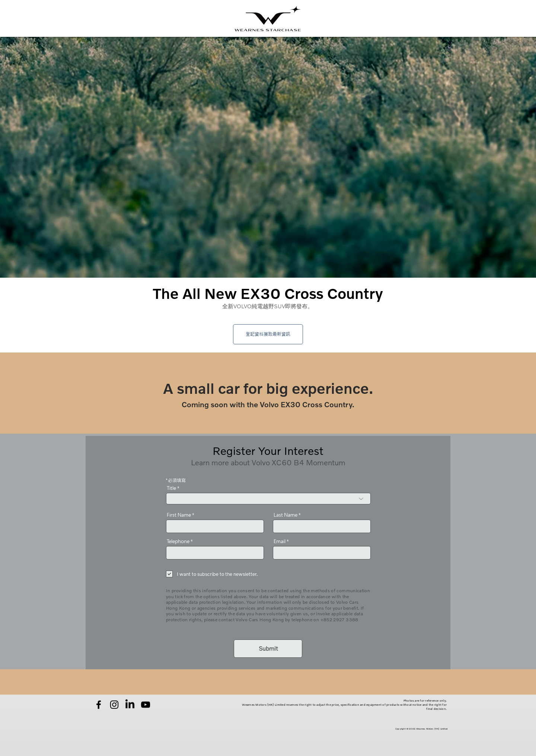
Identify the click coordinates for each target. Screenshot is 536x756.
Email (280, 541)
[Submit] (268, 649)
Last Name (285, 515)
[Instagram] (114, 705)
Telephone (178, 541)
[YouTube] (146, 705)
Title (171, 488)
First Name (179, 515)
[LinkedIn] (130, 705)
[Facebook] (99, 705)
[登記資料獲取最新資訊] (268, 334)
